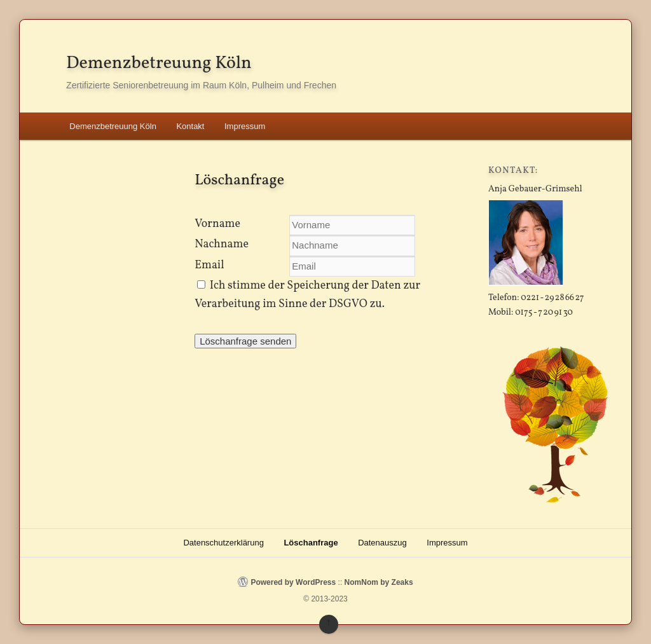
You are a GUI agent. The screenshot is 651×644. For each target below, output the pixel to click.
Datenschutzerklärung (223, 543)
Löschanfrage (311, 543)
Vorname (217, 224)
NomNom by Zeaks (379, 582)
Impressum (245, 126)
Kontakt (190, 126)
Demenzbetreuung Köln (159, 63)
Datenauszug (382, 543)
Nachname (222, 244)
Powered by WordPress (293, 582)
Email (209, 265)
